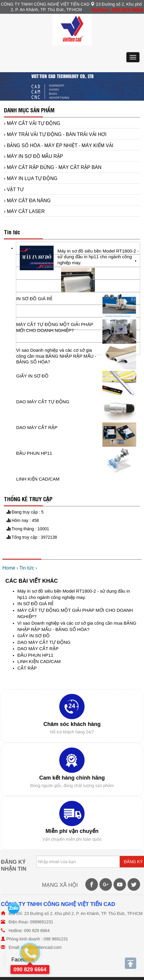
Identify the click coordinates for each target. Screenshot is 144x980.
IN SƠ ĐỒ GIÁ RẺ (35, 604)
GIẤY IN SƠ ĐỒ (34, 636)
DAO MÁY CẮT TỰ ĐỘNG (44, 642)
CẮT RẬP (27, 668)
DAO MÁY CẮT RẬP (38, 648)
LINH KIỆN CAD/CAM (39, 661)
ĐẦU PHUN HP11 (35, 655)
